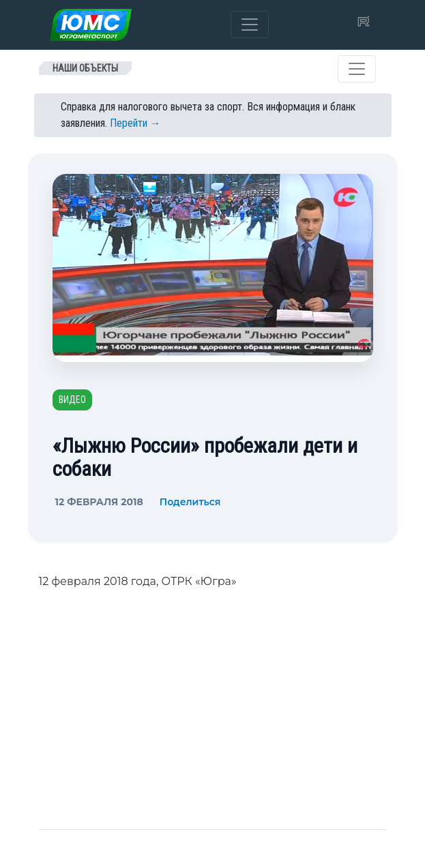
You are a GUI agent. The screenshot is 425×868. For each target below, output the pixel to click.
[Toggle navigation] (250, 25)
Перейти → (135, 123)
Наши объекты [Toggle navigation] (85, 68)
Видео (72, 400)
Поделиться (190, 502)
